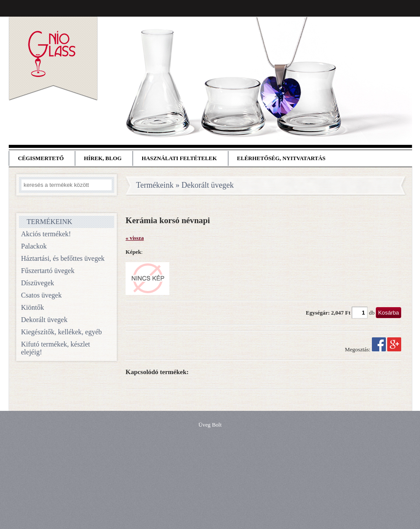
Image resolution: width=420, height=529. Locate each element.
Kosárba (388, 313)
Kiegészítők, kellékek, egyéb (61, 332)
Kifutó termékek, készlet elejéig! (56, 348)
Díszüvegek (38, 283)
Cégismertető (41, 158)
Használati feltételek (179, 158)
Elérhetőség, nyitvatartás (281, 158)
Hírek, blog (103, 158)
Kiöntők (32, 307)
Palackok (34, 246)
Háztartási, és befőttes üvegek (63, 258)
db (372, 313)
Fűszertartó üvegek (48, 271)
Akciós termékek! (46, 234)
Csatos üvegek (41, 295)
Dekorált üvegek (44, 320)
